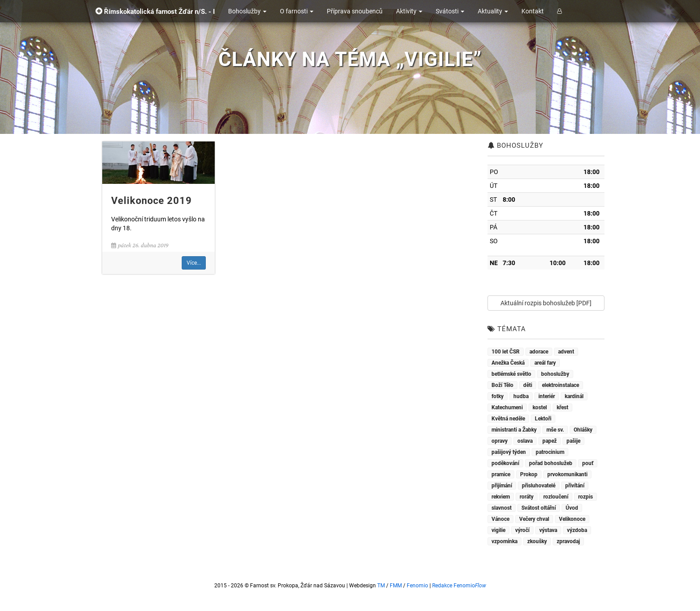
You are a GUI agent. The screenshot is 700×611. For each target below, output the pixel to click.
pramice (501, 474)
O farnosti (297, 11)
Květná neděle (508, 419)
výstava (548, 530)
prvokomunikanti (567, 474)
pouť (588, 463)
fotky (498, 396)
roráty (527, 497)
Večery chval (534, 519)
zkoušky (537, 541)
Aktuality (493, 11)
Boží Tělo (502, 385)
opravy (500, 441)
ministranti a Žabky (514, 430)
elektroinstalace (560, 385)
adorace (539, 352)
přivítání (575, 486)
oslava (525, 441)
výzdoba (577, 530)
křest (562, 407)
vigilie (498, 530)
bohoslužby (555, 374)
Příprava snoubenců (355, 11)
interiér (547, 396)
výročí (522, 530)
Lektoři (543, 419)
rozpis (585, 497)
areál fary (545, 363)
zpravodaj (568, 541)
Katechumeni (507, 407)
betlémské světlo (511, 374)
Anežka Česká (508, 363)
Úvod (572, 508)
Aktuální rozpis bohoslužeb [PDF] (546, 303)
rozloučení (556, 497)
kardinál (574, 396)
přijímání (502, 486)
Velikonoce (572, 519)
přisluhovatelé (539, 486)
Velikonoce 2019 (152, 201)
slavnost (502, 508)
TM (381, 586)
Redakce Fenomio (459, 586)
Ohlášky (583, 430)
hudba (521, 396)
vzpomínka (504, 541)
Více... (194, 263)
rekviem (501, 497)
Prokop (529, 474)
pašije (573, 441)
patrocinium (550, 452)
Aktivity (409, 11)
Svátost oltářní (539, 508)
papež (550, 441)
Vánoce (500, 519)
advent (566, 352)
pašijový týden (509, 452)
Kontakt (533, 11)
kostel (540, 407)
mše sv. (555, 430)
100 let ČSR (506, 352)
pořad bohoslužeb (551, 463)
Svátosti (450, 11)
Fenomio (417, 586)
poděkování (505, 463)
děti (528, 385)
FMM (396, 586)
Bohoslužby (247, 11)
